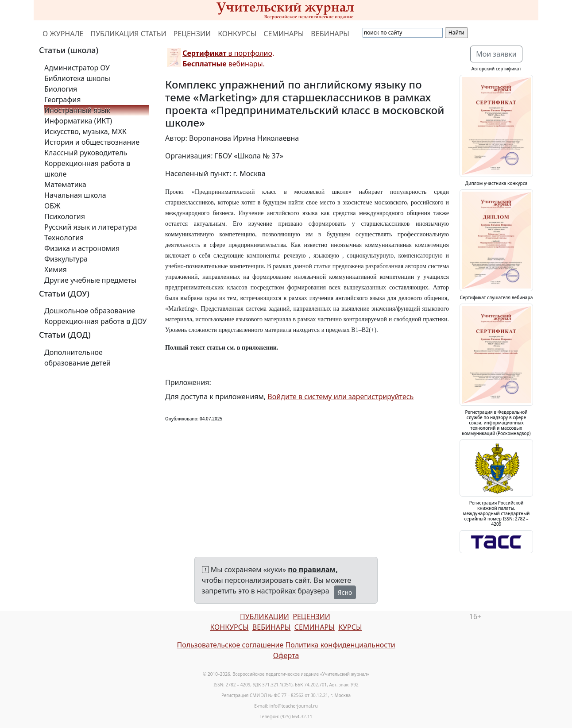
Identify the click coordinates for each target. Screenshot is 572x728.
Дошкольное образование (90, 311)
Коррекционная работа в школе (87, 169)
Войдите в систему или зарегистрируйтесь (340, 397)
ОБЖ (52, 206)
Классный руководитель (86, 153)
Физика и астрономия (82, 248)
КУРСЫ (350, 627)
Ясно (345, 592)
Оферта (286, 655)
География (62, 100)
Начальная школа (75, 195)
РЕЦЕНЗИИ (192, 34)
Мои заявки (496, 54)
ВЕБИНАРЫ (330, 34)
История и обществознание (92, 142)
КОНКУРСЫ (237, 34)
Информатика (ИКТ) (78, 121)
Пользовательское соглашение (230, 645)
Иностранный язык (77, 110)
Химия (56, 270)
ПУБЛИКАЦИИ (265, 616)
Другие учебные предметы (90, 280)
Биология (61, 89)
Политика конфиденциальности (340, 645)
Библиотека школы (77, 78)
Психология (65, 216)
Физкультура (66, 259)
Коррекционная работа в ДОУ (95, 321)
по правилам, (313, 570)
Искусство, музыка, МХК (85, 131)
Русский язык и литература (91, 227)
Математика (65, 185)
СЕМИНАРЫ (284, 34)
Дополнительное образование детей (77, 358)
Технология (64, 238)
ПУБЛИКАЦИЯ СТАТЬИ (129, 34)
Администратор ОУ (77, 68)
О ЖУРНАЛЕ (63, 34)
